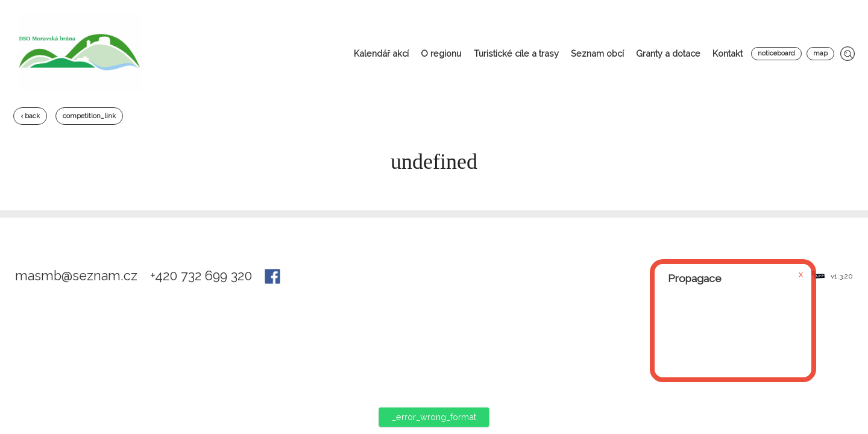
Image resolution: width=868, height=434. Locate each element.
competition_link (89, 116)
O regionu (441, 53)
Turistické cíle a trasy (516, 53)
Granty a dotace (668, 53)
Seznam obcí (597, 53)
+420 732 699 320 (203, 276)
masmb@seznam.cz (78, 276)
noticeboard (776, 53)
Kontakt (728, 53)
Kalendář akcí (381, 53)
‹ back (30, 116)
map (820, 53)
